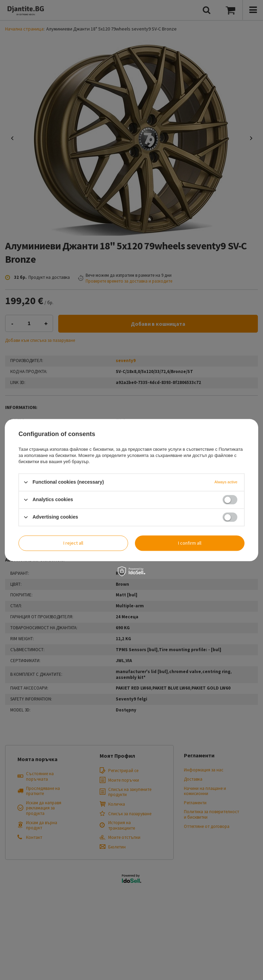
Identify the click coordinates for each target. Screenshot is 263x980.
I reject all (73, 543)
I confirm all (190, 543)
